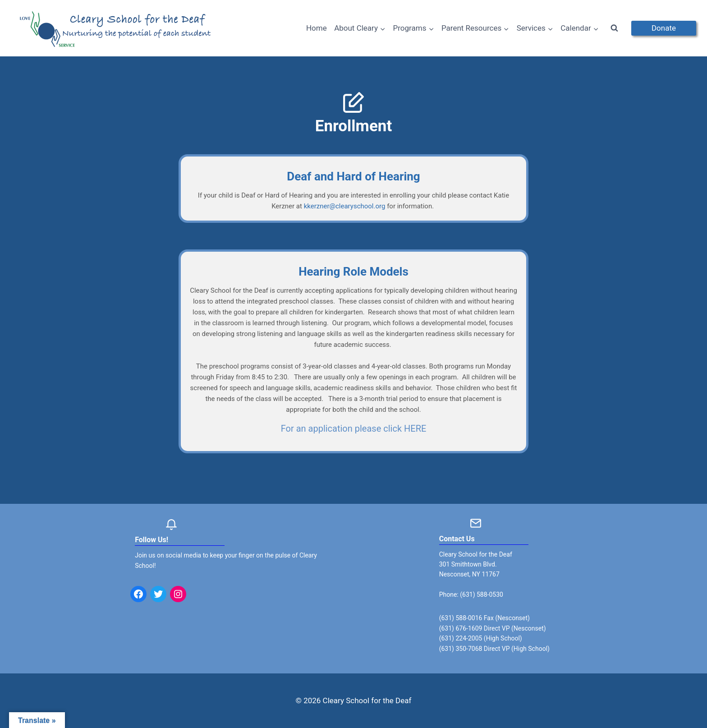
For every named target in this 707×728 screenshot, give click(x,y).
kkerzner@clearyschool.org (345, 206)
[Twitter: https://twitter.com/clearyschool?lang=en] (158, 594)
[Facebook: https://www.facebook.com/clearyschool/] (138, 594)
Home (317, 28)
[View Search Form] (615, 28)
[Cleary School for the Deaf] (116, 34)
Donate (664, 28)
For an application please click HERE (354, 429)
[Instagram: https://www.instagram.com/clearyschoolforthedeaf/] (178, 594)
